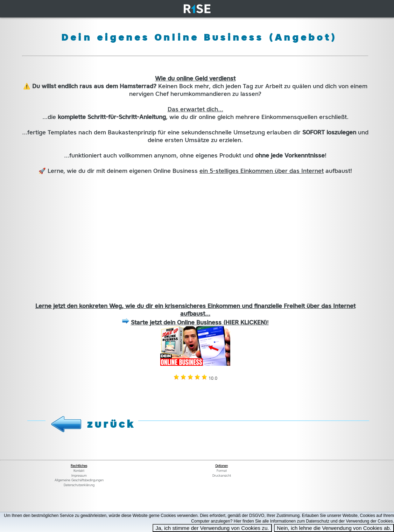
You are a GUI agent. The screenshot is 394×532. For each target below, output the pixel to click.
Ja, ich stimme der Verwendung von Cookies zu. (212, 528)
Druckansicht (222, 476)
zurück (111, 424)
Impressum (79, 476)
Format (222, 471)
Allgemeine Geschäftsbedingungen (79, 480)
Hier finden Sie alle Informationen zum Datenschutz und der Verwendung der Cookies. (314, 521)
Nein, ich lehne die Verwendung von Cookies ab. (334, 528)
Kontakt (79, 471)
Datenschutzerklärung (79, 485)
